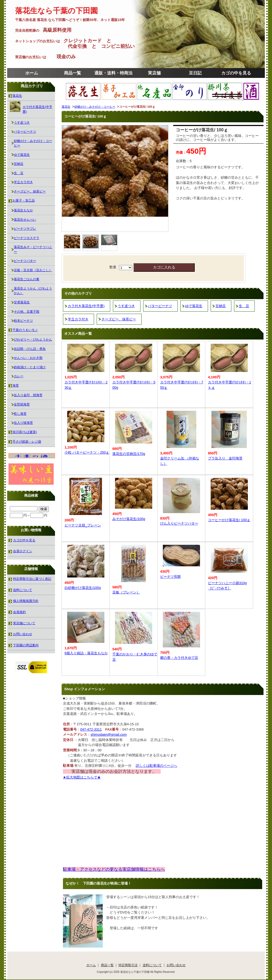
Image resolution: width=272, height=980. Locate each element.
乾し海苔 (20, 414)
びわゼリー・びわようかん (33, 339)
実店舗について (24, 623)
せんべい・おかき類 (28, 358)
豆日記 (195, 73)
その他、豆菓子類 (27, 311)
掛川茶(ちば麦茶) (25, 432)
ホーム (32, 73)
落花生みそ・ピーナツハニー (33, 249)
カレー (19, 376)
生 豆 (244, 306)
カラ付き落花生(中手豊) (86, 306)
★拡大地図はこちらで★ (82, 777)
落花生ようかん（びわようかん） (33, 291)
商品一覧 (73, 73)
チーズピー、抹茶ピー (119, 319)
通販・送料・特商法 (113, 73)
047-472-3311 (91, 729)
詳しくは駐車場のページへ (156, 766)
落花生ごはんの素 (27, 279)
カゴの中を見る (236, 73)
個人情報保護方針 (26, 601)
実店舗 (154, 73)
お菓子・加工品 (24, 200)
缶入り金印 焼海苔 (28, 395)
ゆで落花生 (194, 306)
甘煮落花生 (22, 302)
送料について (23, 590)
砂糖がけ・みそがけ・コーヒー (95, 107)
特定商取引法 (128, 965)
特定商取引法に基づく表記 (32, 579)
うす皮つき (126, 306)
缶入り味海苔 (23, 423)
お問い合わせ (23, 634)
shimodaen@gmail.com (109, 734)
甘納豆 (221, 306)
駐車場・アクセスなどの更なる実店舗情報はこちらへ (114, 869)
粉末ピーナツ (23, 321)
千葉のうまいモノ (25, 330)
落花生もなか (23, 210)
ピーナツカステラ (27, 238)
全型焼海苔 (22, 404)
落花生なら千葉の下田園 (56, 11)
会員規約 (19, 612)
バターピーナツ (160, 306)
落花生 (66, 107)
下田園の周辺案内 (26, 645)
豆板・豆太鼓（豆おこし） (33, 270)
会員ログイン (23, 551)
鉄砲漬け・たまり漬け (30, 367)
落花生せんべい (25, 219)
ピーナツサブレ (25, 229)
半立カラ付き (78, 319)
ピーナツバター (25, 261)
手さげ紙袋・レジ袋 (27, 441)
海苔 (16, 385)
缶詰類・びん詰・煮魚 (30, 349)
